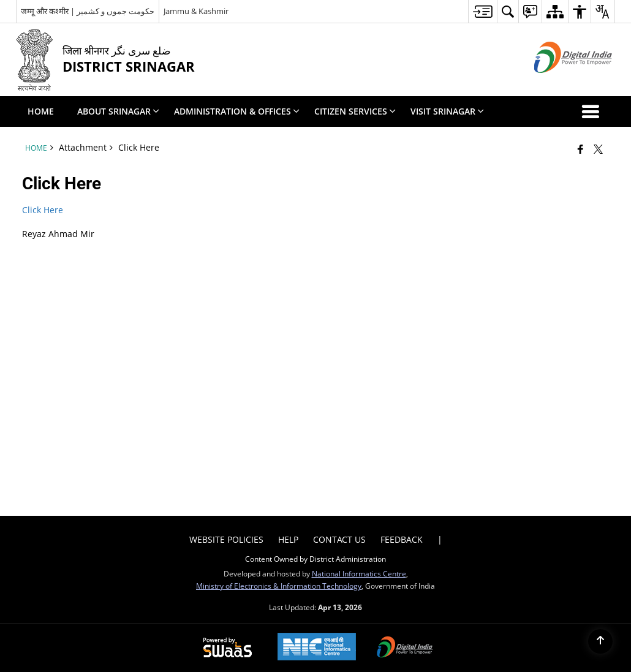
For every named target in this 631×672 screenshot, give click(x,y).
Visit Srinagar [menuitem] (447, 111)
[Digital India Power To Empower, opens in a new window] (405, 648)
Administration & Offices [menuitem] (237, 111)
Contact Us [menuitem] (339, 539)
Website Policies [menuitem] (226, 539)
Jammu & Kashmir (196, 11)
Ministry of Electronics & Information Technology (279, 586)
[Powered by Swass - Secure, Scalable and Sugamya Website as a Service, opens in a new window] (228, 648)
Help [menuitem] (288, 539)
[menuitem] (482, 11)
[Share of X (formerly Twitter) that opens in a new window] (598, 149)
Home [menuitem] (41, 111)
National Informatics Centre (359, 573)
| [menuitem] (440, 539)
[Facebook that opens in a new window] (580, 149)
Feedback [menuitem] (402, 539)
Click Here (43, 210)
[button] (593, 111)
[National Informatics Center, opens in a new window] (317, 648)
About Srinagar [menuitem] (118, 111)
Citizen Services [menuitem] (355, 111)
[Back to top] (600, 641)
